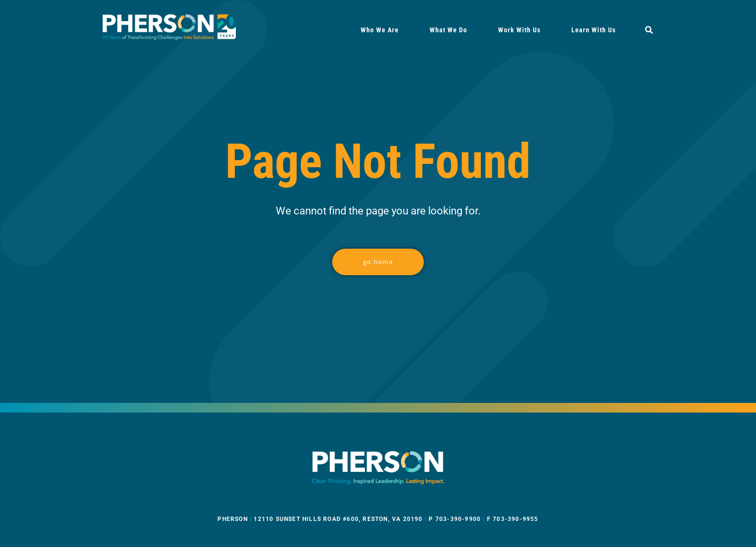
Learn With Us (594, 30)
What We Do (448, 30)
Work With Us (519, 30)
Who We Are (380, 30)
